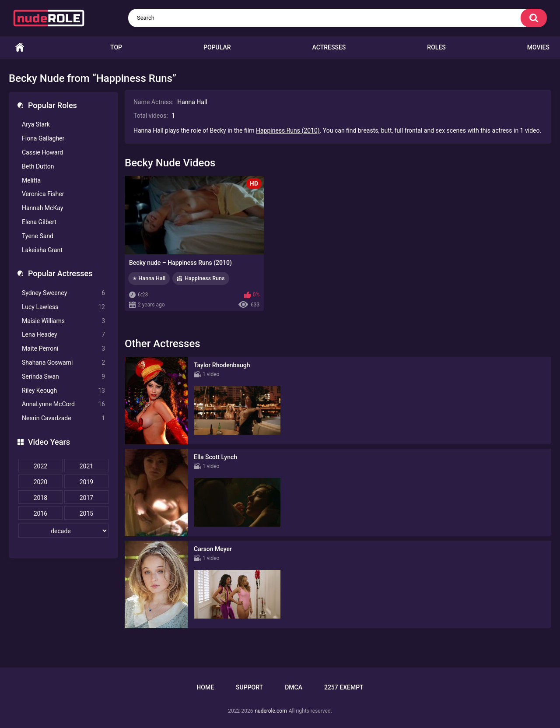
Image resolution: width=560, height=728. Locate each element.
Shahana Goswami (63, 363)
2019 (86, 482)
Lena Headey (63, 335)
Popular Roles (52, 105)
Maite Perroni (63, 349)
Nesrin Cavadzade (63, 418)
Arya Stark (36, 124)
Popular (217, 47)
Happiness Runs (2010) (288, 130)
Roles (436, 47)
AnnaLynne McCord (63, 404)
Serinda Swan (63, 377)
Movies (538, 47)
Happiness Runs (205, 278)
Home (20, 47)
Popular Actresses (60, 273)
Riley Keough (63, 391)
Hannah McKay (42, 208)
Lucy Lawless (63, 307)
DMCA (294, 687)
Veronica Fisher (43, 194)
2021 (86, 466)
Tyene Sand (38, 236)
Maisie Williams (63, 321)
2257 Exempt (344, 687)
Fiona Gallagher (43, 138)
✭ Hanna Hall (149, 278)
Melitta (31, 180)
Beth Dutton (38, 166)
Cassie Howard (42, 152)
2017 (86, 498)
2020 (40, 482)
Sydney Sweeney (63, 293)
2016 (40, 513)
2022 (40, 466)
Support (249, 687)
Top (116, 47)
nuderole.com (271, 711)
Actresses (329, 47)
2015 (86, 513)
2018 (40, 498)
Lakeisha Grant (42, 250)
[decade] (63, 531)
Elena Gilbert (39, 222)
